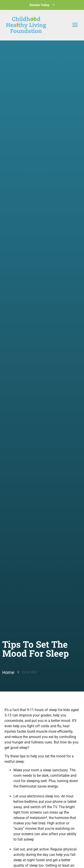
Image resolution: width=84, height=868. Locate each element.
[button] (75, 25)
